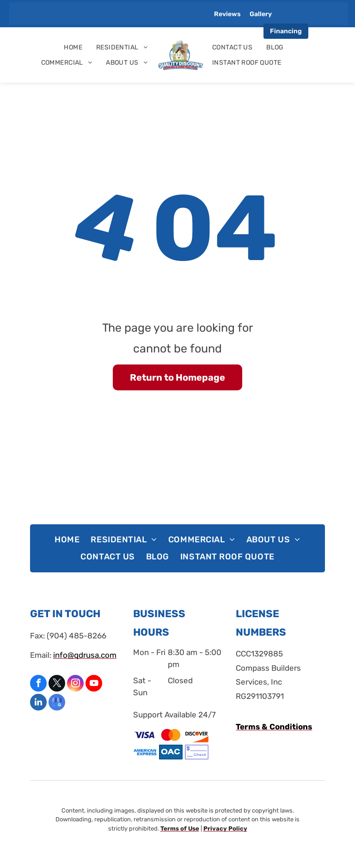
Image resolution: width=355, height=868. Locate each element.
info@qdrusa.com (85, 655)
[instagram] (75, 684)
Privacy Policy (225, 829)
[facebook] (38, 684)
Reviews (227, 14)
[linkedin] (38, 703)
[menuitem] (73, 47)
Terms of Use (180, 829)
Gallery (261, 14)
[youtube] (94, 684)
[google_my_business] (57, 703)
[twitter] (57, 684)
